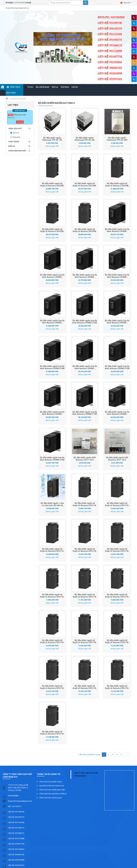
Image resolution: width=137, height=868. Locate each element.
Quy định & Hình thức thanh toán (52, 786)
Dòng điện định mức (17, 151)
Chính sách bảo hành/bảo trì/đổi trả (53, 794)
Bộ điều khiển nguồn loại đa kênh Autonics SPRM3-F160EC (85, 276)
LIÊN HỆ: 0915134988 (16, 839)
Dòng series (14, 142)
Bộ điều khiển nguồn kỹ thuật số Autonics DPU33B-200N (52, 184)
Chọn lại (20, 122)
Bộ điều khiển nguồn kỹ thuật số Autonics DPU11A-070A (85, 687)
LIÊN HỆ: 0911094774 (16, 828)
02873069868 (13, 796)
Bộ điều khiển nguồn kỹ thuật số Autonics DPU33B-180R (85, 184)
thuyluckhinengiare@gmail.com (20, 801)
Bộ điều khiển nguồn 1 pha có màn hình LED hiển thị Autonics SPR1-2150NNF (52, 504)
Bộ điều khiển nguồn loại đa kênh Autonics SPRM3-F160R (117, 276)
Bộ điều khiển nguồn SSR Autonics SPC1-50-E (117, 459)
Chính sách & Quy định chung (51, 782)
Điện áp (12, 146)
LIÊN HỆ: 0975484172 (16, 833)
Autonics (16, 133)
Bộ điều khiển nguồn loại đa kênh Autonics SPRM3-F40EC (117, 322)
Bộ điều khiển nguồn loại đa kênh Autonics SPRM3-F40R (52, 367)
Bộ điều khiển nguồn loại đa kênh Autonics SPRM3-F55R (117, 367)
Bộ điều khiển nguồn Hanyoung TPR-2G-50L (85, 139)
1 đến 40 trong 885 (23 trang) (89, 754)
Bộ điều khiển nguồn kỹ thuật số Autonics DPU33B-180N (117, 184)
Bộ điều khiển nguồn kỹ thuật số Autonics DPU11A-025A (85, 504)
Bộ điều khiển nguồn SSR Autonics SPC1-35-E (85, 459)
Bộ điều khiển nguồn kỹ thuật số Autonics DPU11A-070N (52, 733)
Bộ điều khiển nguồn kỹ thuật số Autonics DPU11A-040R (117, 596)
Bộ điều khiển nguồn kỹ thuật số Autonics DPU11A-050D (85, 641)
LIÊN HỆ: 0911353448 (16, 822)
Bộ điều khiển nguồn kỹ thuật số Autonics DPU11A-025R (85, 550)
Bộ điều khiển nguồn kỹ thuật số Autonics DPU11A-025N (52, 550)
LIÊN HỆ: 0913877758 (16, 844)
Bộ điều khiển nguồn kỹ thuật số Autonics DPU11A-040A (117, 550)
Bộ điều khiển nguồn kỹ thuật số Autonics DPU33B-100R (52, 230)
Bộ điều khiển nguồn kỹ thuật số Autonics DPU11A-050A (52, 641)
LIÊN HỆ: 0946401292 (16, 855)
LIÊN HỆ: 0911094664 (16, 849)
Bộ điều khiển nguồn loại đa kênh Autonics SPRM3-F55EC (85, 367)
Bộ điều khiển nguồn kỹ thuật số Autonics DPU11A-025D (117, 504)
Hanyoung (16, 137)
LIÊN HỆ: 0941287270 (16, 817)
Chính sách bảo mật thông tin (51, 798)
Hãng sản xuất (15, 129)
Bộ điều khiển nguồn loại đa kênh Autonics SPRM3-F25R (85, 322)
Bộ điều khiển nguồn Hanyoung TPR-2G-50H (117, 139)
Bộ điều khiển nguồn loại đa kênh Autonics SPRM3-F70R (85, 413)
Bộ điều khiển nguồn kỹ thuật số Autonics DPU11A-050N (117, 641)
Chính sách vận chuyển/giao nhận (52, 790)
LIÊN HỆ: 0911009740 (16, 812)
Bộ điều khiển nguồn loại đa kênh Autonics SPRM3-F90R (52, 459)
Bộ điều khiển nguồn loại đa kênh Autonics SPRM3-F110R (52, 276)
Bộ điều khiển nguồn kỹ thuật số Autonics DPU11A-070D (117, 687)
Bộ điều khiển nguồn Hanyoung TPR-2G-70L (52, 139)
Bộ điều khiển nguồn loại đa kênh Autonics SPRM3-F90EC (117, 413)
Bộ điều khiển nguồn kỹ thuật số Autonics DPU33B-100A (85, 230)
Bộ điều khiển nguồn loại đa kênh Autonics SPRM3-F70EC (52, 413)
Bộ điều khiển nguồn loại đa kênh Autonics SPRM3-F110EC (117, 230)
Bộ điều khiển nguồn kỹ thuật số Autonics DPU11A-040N (85, 596)
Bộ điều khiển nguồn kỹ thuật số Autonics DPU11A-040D (52, 596)
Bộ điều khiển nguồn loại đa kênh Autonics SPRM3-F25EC (52, 322)
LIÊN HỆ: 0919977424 (16, 865)
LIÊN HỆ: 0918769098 (16, 860)
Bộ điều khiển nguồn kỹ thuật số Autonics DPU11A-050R (52, 687)
